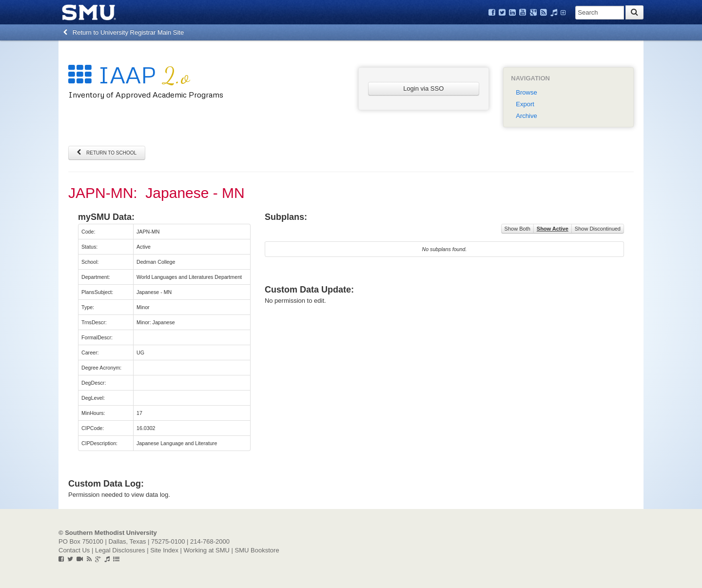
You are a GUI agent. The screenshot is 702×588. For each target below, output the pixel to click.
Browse (526, 92)
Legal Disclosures (120, 550)
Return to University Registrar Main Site (124, 32)
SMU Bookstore (257, 550)
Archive (526, 116)
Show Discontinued (598, 229)
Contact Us (74, 550)
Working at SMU (207, 550)
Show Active (553, 229)
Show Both (517, 229)
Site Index (164, 550)
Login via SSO (423, 88)
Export (525, 104)
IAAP (129, 74)
